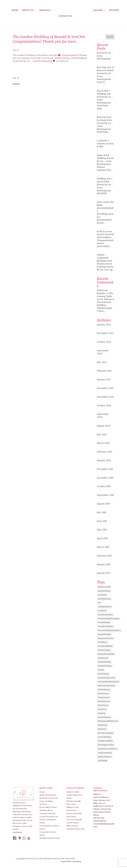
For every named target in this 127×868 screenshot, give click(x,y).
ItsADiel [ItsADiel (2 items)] (101, 670)
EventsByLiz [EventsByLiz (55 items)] (103, 642)
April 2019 (102, 538)
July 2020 (102, 434)
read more (17, 832)
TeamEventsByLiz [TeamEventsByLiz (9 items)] (105, 753)
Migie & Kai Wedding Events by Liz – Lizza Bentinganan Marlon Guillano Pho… (105, 163)
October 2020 (104, 406)
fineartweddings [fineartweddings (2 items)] (104, 650)
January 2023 (104, 325)
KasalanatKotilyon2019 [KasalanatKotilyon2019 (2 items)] (106, 678)
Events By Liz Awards (49, 798)
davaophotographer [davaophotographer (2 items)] (105, 615)
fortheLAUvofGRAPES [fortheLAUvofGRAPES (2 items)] (106, 654)
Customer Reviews (47, 814)
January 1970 (104, 573)
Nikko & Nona (72, 826)
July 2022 (102, 362)
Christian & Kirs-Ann (75, 829)
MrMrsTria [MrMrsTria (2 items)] (102, 709)
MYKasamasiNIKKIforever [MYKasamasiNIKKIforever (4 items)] (108, 721)
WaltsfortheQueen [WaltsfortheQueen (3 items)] (105, 757)
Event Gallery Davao (48, 807)
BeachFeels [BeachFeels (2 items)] (102, 595)
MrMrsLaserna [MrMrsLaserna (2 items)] (104, 697)
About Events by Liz (48, 795)
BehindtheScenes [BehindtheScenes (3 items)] (104, 599)
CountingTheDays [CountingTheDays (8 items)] (105, 607)
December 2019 (105, 469)
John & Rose (72, 810)
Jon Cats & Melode (74, 820)
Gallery (98, 10)
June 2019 (102, 521)
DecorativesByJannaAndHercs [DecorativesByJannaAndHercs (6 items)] (109, 630)
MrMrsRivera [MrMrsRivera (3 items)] (103, 705)
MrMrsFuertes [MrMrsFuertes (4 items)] (103, 694)
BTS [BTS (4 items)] (99, 603)
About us (28, 10)
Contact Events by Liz (49, 817)
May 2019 (102, 530)
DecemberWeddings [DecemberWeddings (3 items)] (105, 626)
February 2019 (104, 556)
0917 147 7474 (99, 818)
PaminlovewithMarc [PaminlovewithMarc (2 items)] (105, 741)
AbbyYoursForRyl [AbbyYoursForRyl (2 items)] (104, 587)
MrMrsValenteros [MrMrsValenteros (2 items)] (104, 717)
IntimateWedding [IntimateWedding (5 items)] (104, 662)
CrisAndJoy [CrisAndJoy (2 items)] (102, 611)
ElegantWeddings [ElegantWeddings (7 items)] (104, 634)
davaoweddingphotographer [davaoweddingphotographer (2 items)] (109, 619)
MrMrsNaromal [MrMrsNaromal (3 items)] (104, 701)
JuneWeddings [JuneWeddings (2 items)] (103, 674)
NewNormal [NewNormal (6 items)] (102, 725)
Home (15, 10)
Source (16, 84)
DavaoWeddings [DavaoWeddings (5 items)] (104, 622)
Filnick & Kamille (74, 801)
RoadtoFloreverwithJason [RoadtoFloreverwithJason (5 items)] (108, 749)
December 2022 (105, 333)
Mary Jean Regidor (102, 292)
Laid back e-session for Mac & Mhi (105, 144)
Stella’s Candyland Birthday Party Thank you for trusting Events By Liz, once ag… (105, 262)
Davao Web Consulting (70, 861)
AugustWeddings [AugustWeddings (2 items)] (104, 591)
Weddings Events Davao (50, 838)
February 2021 (104, 371)
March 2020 (103, 443)
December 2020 (105, 388)
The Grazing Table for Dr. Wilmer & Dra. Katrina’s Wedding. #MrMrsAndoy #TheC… (106, 302)
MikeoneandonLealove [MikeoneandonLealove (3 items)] (106, 686)
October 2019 (104, 486)
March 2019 (103, 547)
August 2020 (104, 426)
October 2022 (104, 342)
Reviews (114, 10)
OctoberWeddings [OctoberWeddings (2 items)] (105, 737)
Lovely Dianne (73, 823)
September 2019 (105, 495)
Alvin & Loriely (73, 792)
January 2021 (104, 380)
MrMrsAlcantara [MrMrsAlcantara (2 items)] (104, 690)
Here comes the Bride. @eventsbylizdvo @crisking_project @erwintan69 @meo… (105, 212)
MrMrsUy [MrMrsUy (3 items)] (102, 713)
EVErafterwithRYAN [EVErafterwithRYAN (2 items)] (105, 646)
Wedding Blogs (46, 810)
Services (45, 10)
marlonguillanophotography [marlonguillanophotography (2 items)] (108, 682)
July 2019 (102, 512)
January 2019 (104, 564)
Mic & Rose (71, 804)
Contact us (65, 16)
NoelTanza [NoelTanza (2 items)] (102, 729)
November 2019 (105, 478)
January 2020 (104, 460)
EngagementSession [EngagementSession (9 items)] (106, 638)
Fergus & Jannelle (74, 814)
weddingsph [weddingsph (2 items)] (103, 761)
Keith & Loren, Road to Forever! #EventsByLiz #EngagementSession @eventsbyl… (105, 239)
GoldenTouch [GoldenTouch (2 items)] (103, 658)
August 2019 (103, 504)
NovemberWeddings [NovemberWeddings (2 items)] (106, 733)
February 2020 (104, 452)
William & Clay (72, 807)
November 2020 (105, 397)
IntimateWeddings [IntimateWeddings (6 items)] (105, 666)
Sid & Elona (71, 817)
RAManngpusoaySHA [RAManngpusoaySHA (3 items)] (106, 745)
